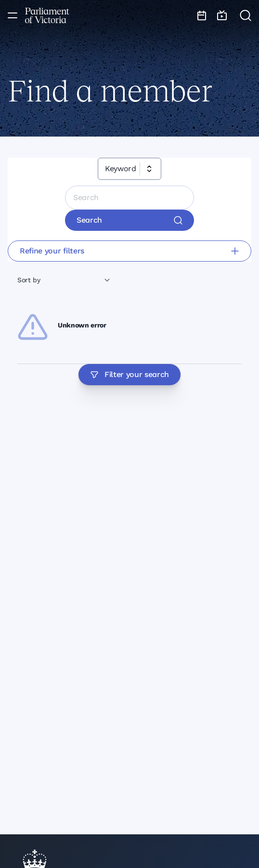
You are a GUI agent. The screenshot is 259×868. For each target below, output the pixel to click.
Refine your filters (129, 251)
